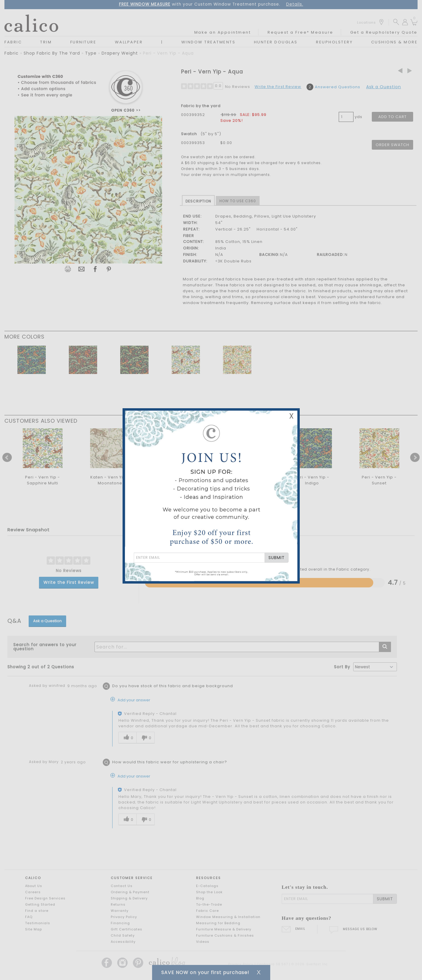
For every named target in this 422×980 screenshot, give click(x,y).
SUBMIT (277, 558)
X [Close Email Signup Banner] (291, 416)
